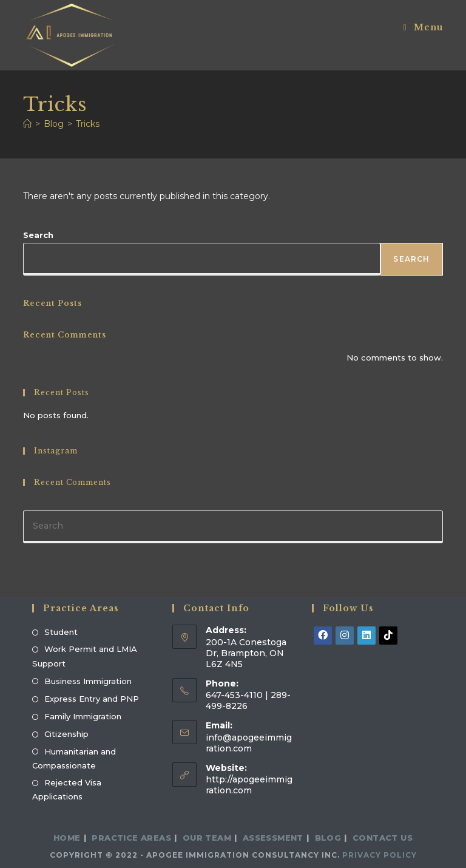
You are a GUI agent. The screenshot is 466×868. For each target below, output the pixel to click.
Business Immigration (88, 681)
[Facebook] (323, 636)
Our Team (207, 838)
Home (67, 838)
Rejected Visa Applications (67, 789)
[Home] (27, 124)
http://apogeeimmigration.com (249, 785)
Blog (328, 838)
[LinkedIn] (366, 636)
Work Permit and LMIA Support (85, 656)
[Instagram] (345, 636)
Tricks (88, 124)
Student (61, 632)
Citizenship (66, 734)
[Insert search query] (233, 527)
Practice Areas (131, 838)
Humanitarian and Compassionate (74, 758)
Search (38, 235)
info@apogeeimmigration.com (249, 743)
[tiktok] (388, 636)
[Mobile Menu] (423, 27)
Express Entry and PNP (92, 699)
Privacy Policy (380, 855)
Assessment (273, 838)
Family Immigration (83, 716)
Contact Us (383, 838)
